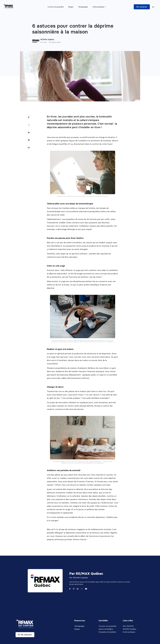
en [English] (153, 7)
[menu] (99, 7)
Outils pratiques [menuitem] (98, 7)
